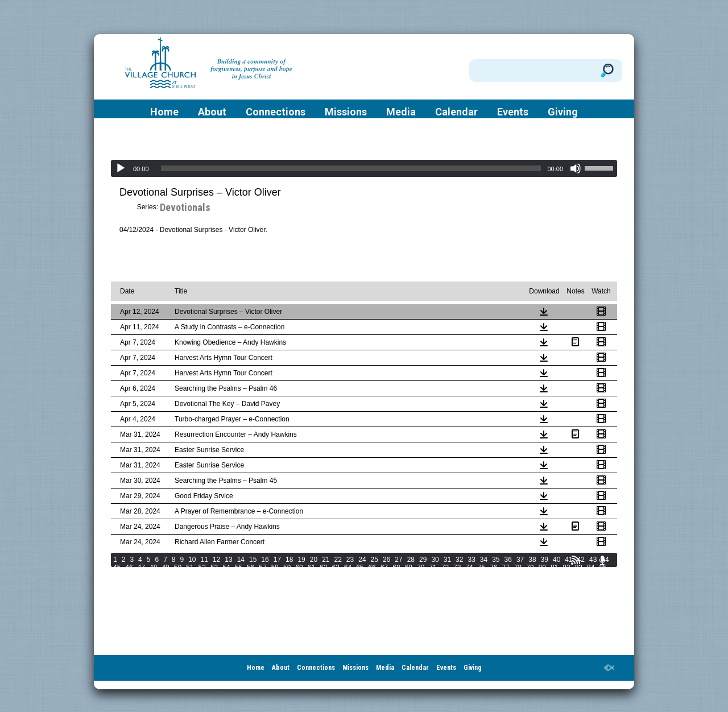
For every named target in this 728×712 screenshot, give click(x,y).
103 (337, 576)
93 (202, 576)
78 (518, 568)
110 (448, 576)
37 (520, 560)
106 (384, 576)
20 (314, 560)
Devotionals (185, 207)
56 (251, 568)
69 (409, 568)
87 (129, 576)
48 (153, 568)
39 (545, 560)
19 (301, 560)
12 (216, 560)
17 (277, 560)
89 (153, 576)
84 (591, 568)
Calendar (456, 112)
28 (411, 560)
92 (190, 576)
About (212, 112)
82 (566, 568)
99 (275, 576)
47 (141, 568)
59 (287, 568)
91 (178, 576)
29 (423, 560)
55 (239, 568)
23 (350, 560)
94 (214, 576)
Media (401, 112)
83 (579, 568)
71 (433, 568)
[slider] (351, 168)
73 (457, 568)
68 (396, 568)
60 (299, 568)
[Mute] (576, 168)
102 (321, 576)
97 (251, 576)
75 (481, 568)
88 (141, 576)
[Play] (121, 168)
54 (226, 568)
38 (532, 560)
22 (338, 560)
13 (228, 560)
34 (484, 560)
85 (603, 568)
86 (117, 576)
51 (190, 568)
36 (508, 560)
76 (493, 568)
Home (164, 112)
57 (262, 568)
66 (372, 568)
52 (202, 568)
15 (253, 560)
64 (348, 568)
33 (471, 560)
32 (459, 560)
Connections (276, 112)
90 (165, 576)
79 (530, 568)
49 (165, 568)
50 (178, 568)
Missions (346, 112)
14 (241, 560)
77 (506, 568)
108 (416, 576)
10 (192, 560)
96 (239, 576)
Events (513, 112)
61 (311, 568)
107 (400, 576)
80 (542, 568)
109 (432, 576)
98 (262, 576)
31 (447, 560)
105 (369, 576)
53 (214, 568)
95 (226, 576)
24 (362, 560)
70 (421, 568)
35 (496, 560)
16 (265, 560)
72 (445, 568)
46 (129, 568)
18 (289, 560)
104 (353, 576)
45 (117, 568)
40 (557, 560)
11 (204, 560)
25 (375, 560)
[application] (364, 168)
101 (305, 576)
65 (360, 568)
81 (554, 568)
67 (384, 568)
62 (323, 568)
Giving (563, 112)
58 (275, 568)
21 (326, 560)
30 (435, 560)
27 (398, 560)
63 (335, 568)
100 (289, 576)
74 (469, 568)
